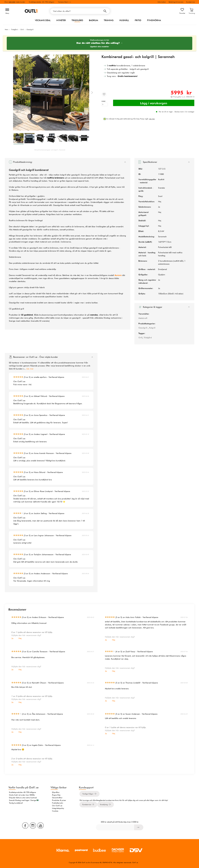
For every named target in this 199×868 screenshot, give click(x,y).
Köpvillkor (56, 792)
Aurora (118, 275)
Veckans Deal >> (64, 2)
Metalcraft (143, 318)
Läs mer (30, 369)
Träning (109, 20)
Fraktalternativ (58, 803)
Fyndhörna (154, 20)
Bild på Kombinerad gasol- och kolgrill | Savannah (50, 150)
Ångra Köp (56, 795)
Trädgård (77, 20)
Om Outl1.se (57, 806)
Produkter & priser (59, 800)
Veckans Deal (43, 20)
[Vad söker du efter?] (80, 11)
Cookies (55, 811)
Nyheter (61, 20)
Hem (7, 29)
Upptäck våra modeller (100, 47)
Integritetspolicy (58, 808)
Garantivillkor (57, 798)
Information (162, 2)
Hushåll (124, 20)
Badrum (94, 20)
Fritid (138, 20)
